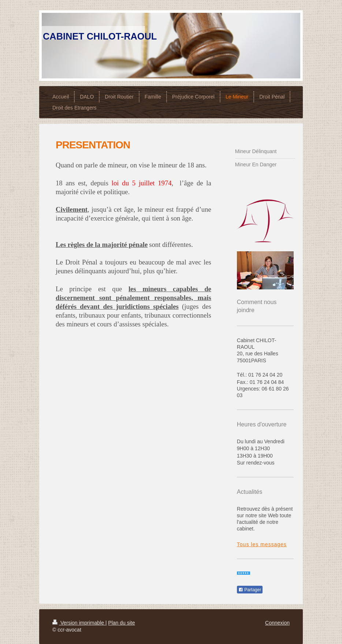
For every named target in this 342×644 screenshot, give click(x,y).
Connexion (277, 623)
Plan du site (121, 623)
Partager (250, 590)
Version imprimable (79, 623)
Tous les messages (262, 544)
